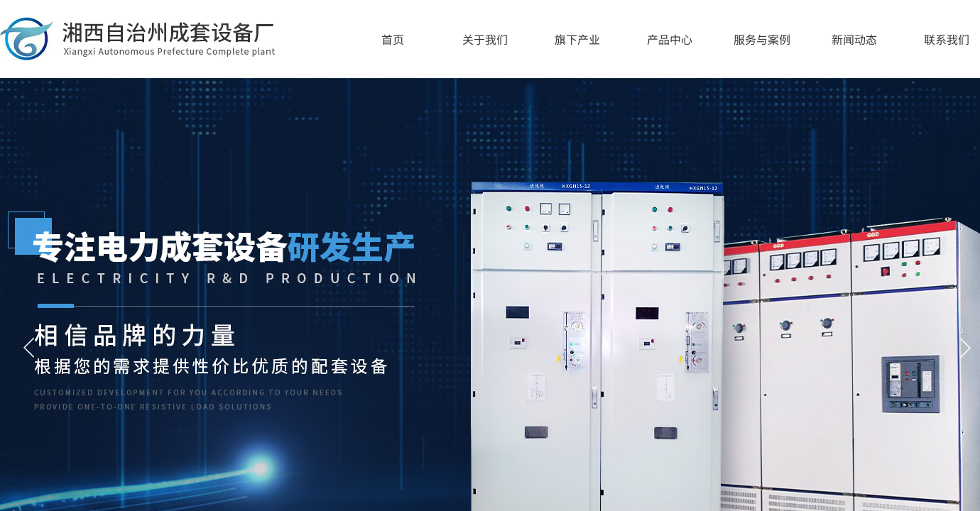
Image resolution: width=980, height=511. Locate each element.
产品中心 (670, 39)
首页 (393, 39)
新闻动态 (854, 39)
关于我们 (485, 39)
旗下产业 (577, 39)
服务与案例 (762, 39)
